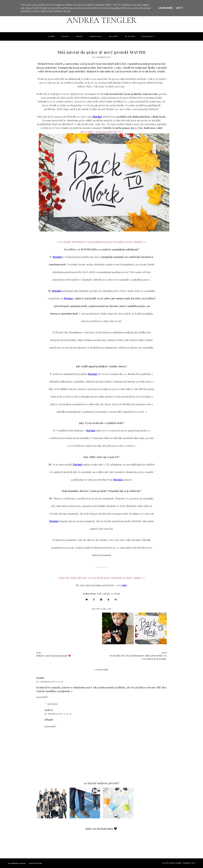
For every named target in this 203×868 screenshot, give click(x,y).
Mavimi (57, 257)
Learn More (166, 8)
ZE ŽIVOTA (115, 594)
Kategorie (147, 36)
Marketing (96, 36)
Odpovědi (53, 704)
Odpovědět (42, 697)
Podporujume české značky (96, 594)
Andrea (49, 710)
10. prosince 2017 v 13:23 (58, 714)
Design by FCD (189, 863)
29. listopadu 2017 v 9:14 (50, 682)
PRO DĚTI (114, 36)
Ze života (130, 36)
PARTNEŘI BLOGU (36, 863)
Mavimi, (97, 117)
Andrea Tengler (101, 20)
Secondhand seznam (17, 863)
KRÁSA (79, 36)
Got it (179, 8)
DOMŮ (52, 36)
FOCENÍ (65, 36)
